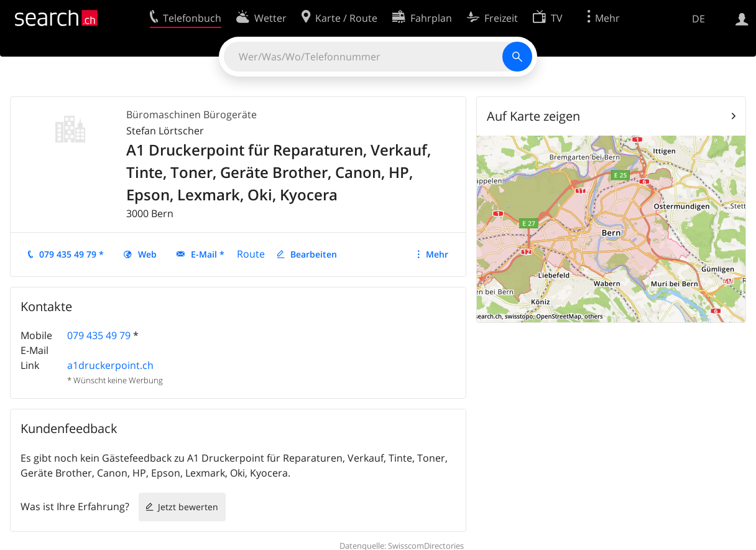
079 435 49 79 (99, 335)
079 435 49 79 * (71, 254)
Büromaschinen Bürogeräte (191, 114)
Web (147, 254)
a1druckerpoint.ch (110, 365)
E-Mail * (208, 254)
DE (698, 19)
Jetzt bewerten (188, 507)
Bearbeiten (314, 254)
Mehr (437, 254)
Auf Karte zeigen (533, 116)
